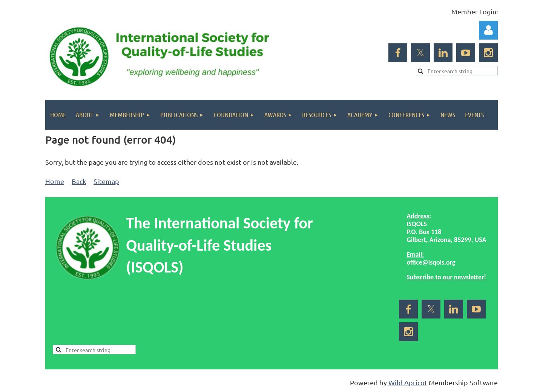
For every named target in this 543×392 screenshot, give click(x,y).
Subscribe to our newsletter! (446, 277)
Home (55, 181)
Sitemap (106, 181)
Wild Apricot (408, 382)
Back (79, 181)
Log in (488, 30)
